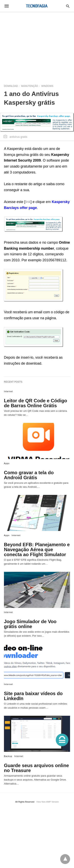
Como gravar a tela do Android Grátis (29, 475)
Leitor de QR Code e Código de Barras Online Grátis (36, 403)
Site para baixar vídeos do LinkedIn (33, 696)
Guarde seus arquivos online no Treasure (36, 768)
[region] (37, 46)
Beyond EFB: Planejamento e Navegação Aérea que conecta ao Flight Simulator (37, 549)
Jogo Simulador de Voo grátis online (30, 624)
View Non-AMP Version (48, 802)
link (28, 202)
